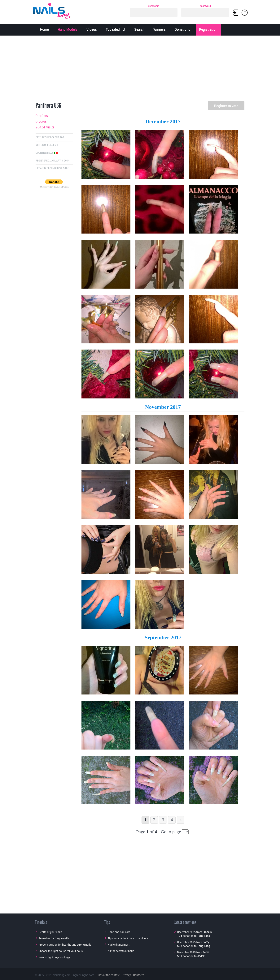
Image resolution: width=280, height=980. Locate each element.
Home (44, 30)
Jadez (201, 956)
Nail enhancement (119, 945)
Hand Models (68, 30)
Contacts (139, 975)
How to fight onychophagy (54, 957)
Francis (207, 932)
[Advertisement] (140, 70)
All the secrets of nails (121, 951)
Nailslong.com (62, 975)
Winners (160, 30)
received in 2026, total (54, 187)
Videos (92, 30)
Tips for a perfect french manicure (128, 938)
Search (139, 30)
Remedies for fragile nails (54, 938)
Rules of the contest (108, 975)
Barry (206, 942)
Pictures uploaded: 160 (50, 137)
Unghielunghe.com (83, 975)
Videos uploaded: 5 (47, 145)
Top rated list (116, 30)
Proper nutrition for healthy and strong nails (65, 945)
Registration (208, 30)
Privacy (126, 975)
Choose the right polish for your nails (61, 951)
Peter (206, 952)
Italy (52, 153)
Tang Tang (204, 936)
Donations (182, 30)
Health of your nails (50, 932)
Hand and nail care (119, 932)
